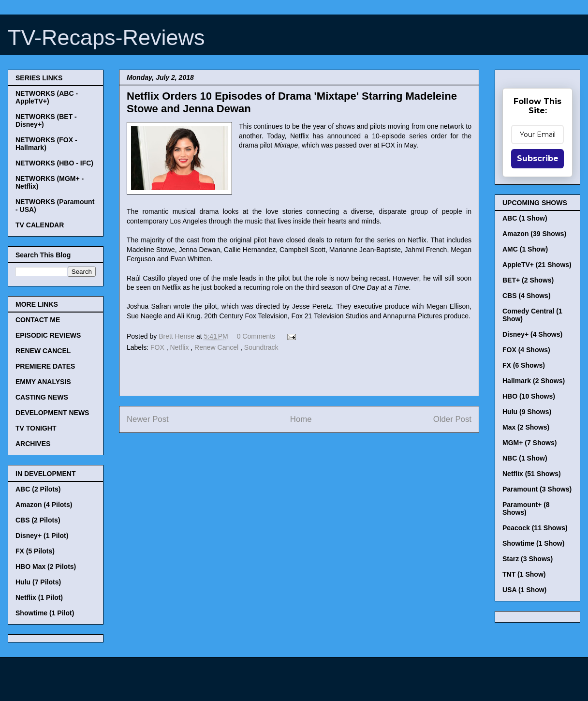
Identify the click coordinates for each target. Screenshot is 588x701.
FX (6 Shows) (524, 365)
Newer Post (148, 419)
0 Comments (256, 336)
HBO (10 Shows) (529, 396)
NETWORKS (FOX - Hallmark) (46, 144)
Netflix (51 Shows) (532, 474)
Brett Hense (177, 336)
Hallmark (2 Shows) (534, 381)
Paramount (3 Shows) (537, 489)
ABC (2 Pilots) (38, 489)
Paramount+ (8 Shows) (526, 508)
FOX (158, 347)
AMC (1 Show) (525, 249)
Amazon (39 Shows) (534, 234)
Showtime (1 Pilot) (45, 613)
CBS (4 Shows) (527, 296)
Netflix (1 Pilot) (39, 597)
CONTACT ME (38, 320)
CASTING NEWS (42, 397)
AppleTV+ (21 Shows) (537, 265)
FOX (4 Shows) (526, 350)
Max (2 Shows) (526, 427)
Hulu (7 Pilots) (38, 582)
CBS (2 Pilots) (38, 520)
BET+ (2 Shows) (528, 280)
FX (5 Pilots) (35, 551)
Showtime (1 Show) (533, 543)
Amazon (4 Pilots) (44, 505)
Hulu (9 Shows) (527, 412)
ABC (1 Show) (525, 218)
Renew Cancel (217, 347)
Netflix (181, 347)
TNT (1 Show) (524, 574)
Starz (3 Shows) (528, 559)
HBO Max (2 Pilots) (46, 567)
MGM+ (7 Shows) (529, 443)
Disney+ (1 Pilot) (42, 536)
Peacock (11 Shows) (535, 528)
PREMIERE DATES (45, 366)
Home (301, 419)
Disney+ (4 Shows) (532, 334)
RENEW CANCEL (43, 351)
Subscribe (538, 158)
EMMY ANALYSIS (43, 382)
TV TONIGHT (36, 428)
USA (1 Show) (524, 590)
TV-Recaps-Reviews (106, 37)
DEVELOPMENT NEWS (52, 413)
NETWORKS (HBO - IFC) (54, 163)
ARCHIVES (33, 444)
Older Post (452, 419)
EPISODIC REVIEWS (48, 335)
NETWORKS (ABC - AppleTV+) (47, 97)
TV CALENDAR (40, 225)
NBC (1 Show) (525, 458)
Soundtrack (261, 347)
